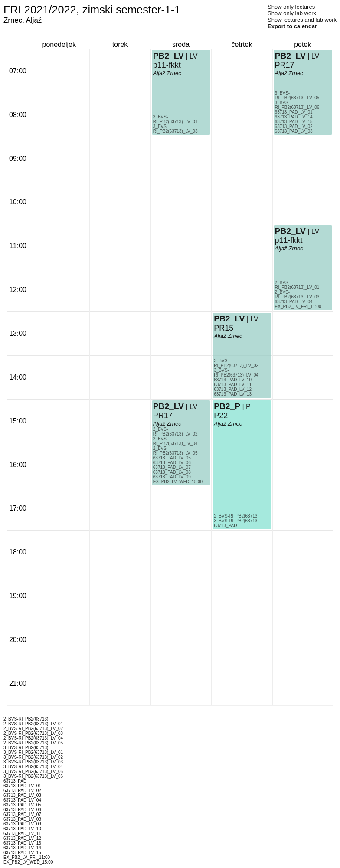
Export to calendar (292, 26)
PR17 (163, 416)
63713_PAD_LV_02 (294, 126)
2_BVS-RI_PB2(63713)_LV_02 (175, 432)
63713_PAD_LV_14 (294, 117)
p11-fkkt (167, 65)
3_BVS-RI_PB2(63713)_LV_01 (175, 119)
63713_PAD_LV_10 (233, 380)
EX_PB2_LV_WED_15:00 (178, 482)
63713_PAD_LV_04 (294, 302)
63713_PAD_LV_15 (294, 122)
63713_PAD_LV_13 (233, 394)
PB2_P (227, 406)
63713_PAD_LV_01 (294, 112)
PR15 (224, 328)
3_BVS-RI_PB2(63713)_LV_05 (297, 95)
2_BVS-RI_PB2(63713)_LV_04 (175, 441)
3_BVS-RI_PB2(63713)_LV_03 (175, 129)
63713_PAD (225, 526)
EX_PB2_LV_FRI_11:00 (298, 306)
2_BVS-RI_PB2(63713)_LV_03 (297, 295)
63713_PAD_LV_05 (172, 458)
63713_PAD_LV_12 (233, 389)
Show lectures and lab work (302, 20)
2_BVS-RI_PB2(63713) (236, 516)
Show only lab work (292, 13)
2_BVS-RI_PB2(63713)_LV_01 (297, 285)
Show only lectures (291, 7)
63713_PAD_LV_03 (294, 131)
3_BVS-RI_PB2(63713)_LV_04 (236, 373)
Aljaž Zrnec (167, 73)
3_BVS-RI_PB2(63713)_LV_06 (297, 105)
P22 (221, 416)
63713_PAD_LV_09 (172, 477)
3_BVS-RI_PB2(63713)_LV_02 (236, 363)
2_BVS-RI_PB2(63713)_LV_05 (175, 451)
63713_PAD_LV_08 (172, 472)
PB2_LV (168, 56)
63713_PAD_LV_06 (172, 463)
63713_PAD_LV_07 (172, 467)
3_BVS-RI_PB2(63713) (236, 521)
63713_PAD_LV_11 (233, 385)
